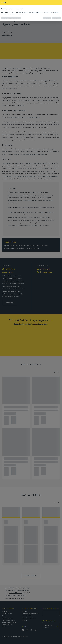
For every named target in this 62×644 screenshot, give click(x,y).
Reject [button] (47, 18)
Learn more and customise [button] (11, 18)
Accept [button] (56, 18)
